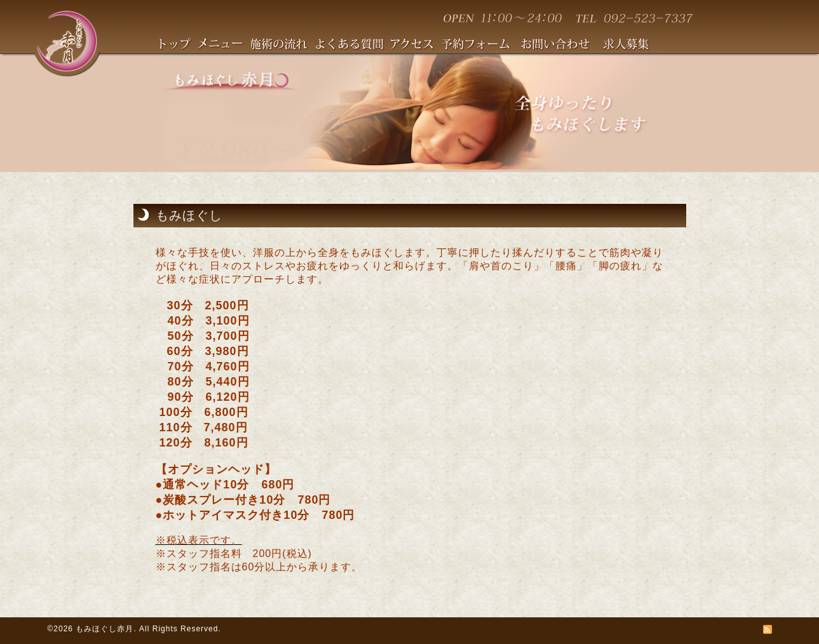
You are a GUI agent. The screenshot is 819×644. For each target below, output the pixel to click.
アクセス (416, 46)
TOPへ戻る (179, 46)
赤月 (67, 42)
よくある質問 (353, 46)
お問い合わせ (562, 46)
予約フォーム (482, 46)
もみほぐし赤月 (105, 629)
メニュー (225, 46)
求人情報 (632, 46)
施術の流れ (283, 46)
